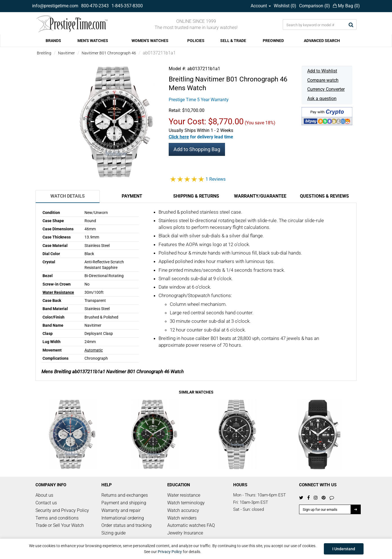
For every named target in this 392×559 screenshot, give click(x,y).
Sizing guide (113, 533)
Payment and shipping (124, 503)
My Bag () (346, 6)
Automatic (94, 350)
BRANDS (53, 41)
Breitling (44, 53)
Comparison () (315, 6)
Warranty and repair (121, 510)
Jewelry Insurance (185, 533)
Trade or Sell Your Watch (60, 525)
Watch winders (182, 518)
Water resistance (184, 495)
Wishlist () (285, 6)
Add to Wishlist (322, 71)
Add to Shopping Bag (197, 149)
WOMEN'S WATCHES (150, 41)
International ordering (123, 518)
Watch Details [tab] (68, 196)
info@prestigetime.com (55, 6)
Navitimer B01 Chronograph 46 (109, 53)
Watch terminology (186, 503)
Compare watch (323, 80)
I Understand (344, 549)
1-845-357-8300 (127, 6)
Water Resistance (58, 292)
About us (44, 495)
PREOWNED (273, 41)
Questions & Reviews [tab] (324, 196)
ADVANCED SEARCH (322, 41)
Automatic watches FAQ (191, 525)
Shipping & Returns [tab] (196, 196)
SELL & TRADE (233, 41)
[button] (201, 137)
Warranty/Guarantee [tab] (260, 196)
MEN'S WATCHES (93, 41)
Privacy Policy (170, 552)
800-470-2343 (95, 6)
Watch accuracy (183, 510)
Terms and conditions (57, 518)
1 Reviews (216, 179)
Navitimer (66, 53)
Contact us (46, 503)
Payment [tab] (132, 196)
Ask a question (322, 99)
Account (261, 6)
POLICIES (196, 41)
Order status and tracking (126, 525)
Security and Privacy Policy (62, 510)
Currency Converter (326, 89)
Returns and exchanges (125, 495)
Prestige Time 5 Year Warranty (199, 100)
